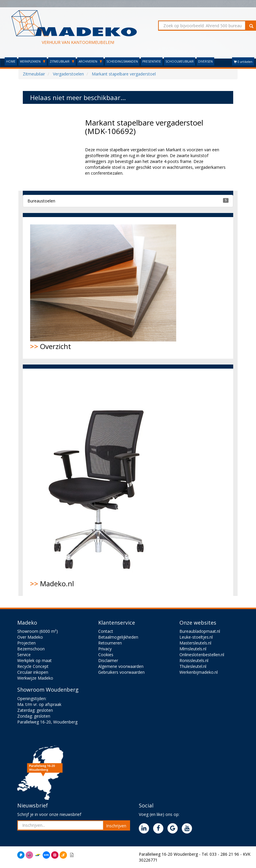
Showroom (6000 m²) (38, 631)
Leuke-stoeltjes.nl (196, 637)
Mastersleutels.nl (195, 643)
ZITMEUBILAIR (62, 61)
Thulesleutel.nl (193, 666)
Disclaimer (108, 660)
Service (24, 655)
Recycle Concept (33, 666)
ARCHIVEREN (90, 61)
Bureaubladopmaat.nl (200, 631)
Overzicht (103, 288)
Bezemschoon (31, 649)
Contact (106, 631)
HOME (11, 61)
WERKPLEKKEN (33, 61)
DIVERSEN (205, 61)
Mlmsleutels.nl (193, 649)
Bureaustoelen (41, 201)
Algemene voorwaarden (121, 666)
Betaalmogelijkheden (118, 637)
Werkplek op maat (34, 660)
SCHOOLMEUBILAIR (180, 61)
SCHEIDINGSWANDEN (122, 61)
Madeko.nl (100, 482)
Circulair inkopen (33, 672)
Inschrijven (116, 826)
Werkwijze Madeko (35, 678)
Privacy (105, 649)
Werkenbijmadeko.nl (199, 672)
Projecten (26, 643)
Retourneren (110, 643)
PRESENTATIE (152, 61)
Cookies (106, 655)
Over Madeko (30, 637)
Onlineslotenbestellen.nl (202, 655)
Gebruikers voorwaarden (121, 672)
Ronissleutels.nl (194, 660)
